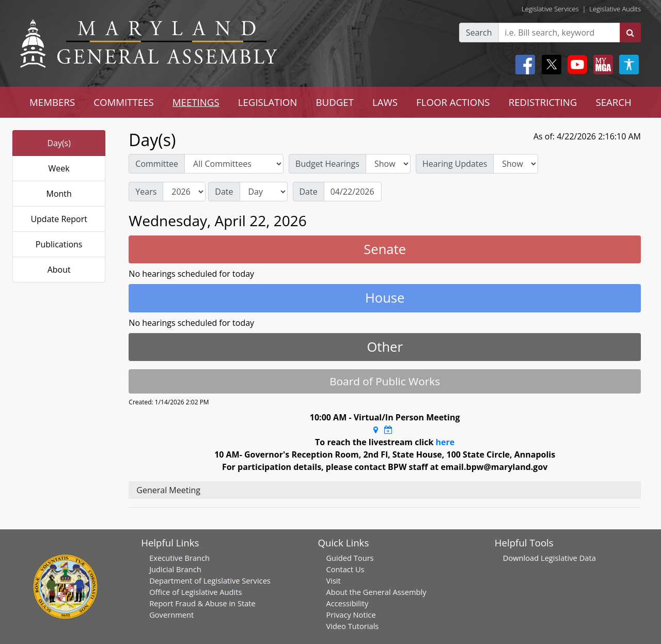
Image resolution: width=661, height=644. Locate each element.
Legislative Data (568, 558)
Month (59, 194)
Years (146, 192)
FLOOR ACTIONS (453, 102)
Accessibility (347, 603)
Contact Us (345, 569)
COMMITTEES (124, 102)
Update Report (59, 219)
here (445, 442)
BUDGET (334, 102)
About (59, 270)
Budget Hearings (327, 164)
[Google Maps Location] (376, 430)
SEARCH (613, 102)
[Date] (353, 192)
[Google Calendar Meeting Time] (388, 430)
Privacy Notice (351, 615)
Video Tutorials (352, 626)
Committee (157, 164)
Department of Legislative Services (210, 580)
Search (479, 33)
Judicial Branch (175, 569)
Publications (59, 244)
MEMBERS (52, 102)
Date (224, 192)
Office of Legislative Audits (195, 592)
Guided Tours (350, 558)
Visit (333, 580)
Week (59, 168)
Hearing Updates (455, 164)
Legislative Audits (615, 9)
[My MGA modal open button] (601, 65)
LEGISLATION (268, 102)
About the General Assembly (376, 592)
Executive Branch (179, 558)
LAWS (385, 102)
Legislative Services (550, 9)
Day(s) (59, 143)
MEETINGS (196, 102)
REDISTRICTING (543, 102)
